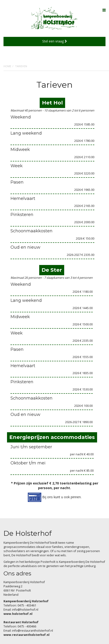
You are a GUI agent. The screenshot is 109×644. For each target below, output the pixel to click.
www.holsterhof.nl (18, 614)
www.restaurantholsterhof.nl (26, 635)
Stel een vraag (55, 41)
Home (7, 66)
